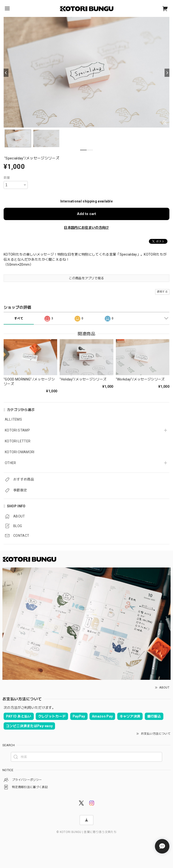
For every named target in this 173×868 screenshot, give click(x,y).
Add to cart (86, 214)
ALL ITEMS (13, 419)
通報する (162, 292)
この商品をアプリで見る (86, 278)
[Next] (167, 73)
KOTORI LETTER (18, 441)
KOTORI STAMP (17, 430)
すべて (19, 318)
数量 (7, 178)
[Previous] (6, 73)
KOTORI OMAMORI (20, 452)
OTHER (10, 463)
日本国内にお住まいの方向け (86, 228)
